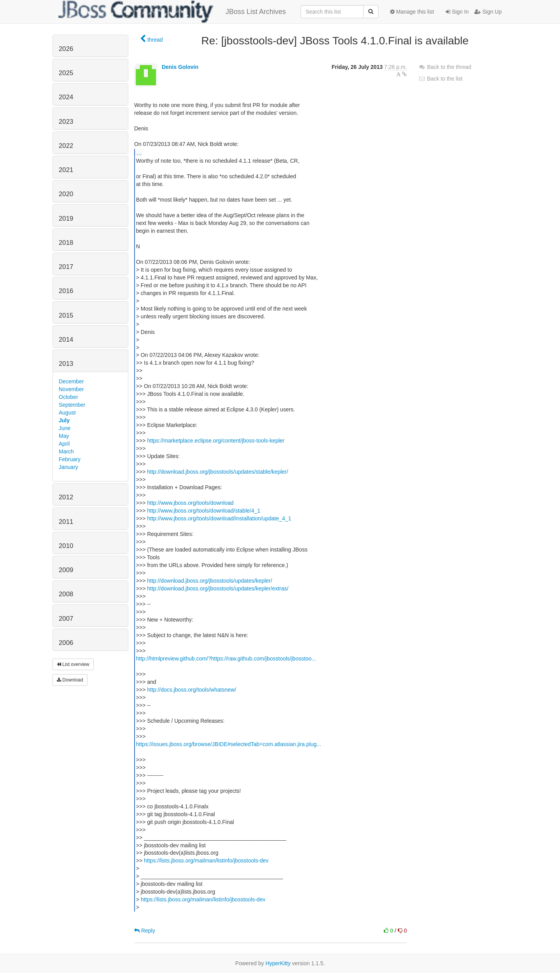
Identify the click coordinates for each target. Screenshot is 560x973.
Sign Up (488, 12)
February (70, 459)
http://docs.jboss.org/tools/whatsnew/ (192, 690)
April (64, 444)
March (66, 451)
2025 (66, 73)
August (67, 413)
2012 (66, 497)
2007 (66, 619)
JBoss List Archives (172, 12)
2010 (66, 546)
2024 (66, 97)
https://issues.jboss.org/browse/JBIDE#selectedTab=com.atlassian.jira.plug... (229, 744)
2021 (66, 170)
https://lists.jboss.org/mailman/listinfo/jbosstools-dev (206, 861)
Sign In (457, 12)
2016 (66, 291)
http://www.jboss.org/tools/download (190, 503)
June (65, 428)
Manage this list (412, 12)
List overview (73, 664)
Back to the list (440, 79)
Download (70, 680)
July (64, 420)
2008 (66, 594)
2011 (66, 522)
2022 (66, 146)
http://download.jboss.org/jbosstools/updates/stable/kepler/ (218, 472)
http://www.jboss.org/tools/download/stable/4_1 (204, 511)
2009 (66, 570)
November (71, 389)
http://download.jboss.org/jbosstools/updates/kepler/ (209, 581)
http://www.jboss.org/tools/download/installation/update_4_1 (219, 518)
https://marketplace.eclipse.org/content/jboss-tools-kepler (216, 441)
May (64, 436)
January (68, 467)
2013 (66, 364)
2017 (66, 267)
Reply (145, 931)
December (71, 381)
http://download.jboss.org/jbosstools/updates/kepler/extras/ (218, 588)
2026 (66, 49)
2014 (66, 340)
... (139, 153)
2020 (66, 194)
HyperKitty (278, 963)
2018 (66, 243)
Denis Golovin (180, 67)
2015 (66, 315)
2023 (66, 122)
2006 (66, 643)
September (72, 405)
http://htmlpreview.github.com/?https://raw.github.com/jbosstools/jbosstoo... (226, 659)
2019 (66, 219)
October (68, 397)
